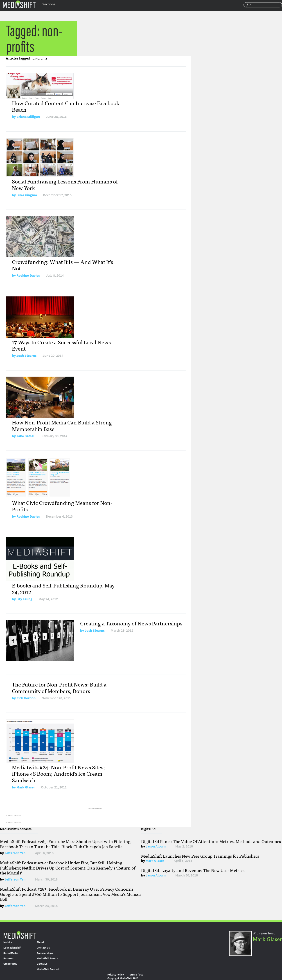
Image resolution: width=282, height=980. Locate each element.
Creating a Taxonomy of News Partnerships (131, 623)
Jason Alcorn (156, 846)
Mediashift (19, 4)
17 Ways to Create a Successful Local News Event (61, 345)
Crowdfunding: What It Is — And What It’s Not (62, 265)
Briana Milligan (28, 117)
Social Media (11, 953)
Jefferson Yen (15, 853)
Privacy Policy (116, 975)
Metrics (8, 942)
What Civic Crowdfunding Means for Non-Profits (62, 506)
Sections (49, 4)
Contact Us (43, 948)
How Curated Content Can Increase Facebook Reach (66, 106)
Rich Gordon (26, 698)
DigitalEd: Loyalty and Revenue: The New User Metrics (193, 870)
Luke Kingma (27, 195)
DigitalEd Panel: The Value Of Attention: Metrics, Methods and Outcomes (211, 841)
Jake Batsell (26, 436)
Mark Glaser (26, 787)
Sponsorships (45, 953)
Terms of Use (136, 975)
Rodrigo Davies (28, 275)
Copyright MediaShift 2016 (123, 978)
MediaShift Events (47, 958)
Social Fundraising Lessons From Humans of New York (65, 184)
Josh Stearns (26, 356)
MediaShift (20, 935)
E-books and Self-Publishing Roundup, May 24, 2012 (63, 588)
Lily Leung (24, 599)
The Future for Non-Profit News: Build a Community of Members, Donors (59, 687)
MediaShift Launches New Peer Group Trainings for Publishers (200, 856)
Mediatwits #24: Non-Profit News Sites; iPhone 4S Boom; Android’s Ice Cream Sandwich (58, 774)
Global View (10, 964)
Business (8, 958)
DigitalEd (42, 964)
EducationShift (12, 948)
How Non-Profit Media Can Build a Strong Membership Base (62, 425)
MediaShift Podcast (48, 969)
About (40, 942)
